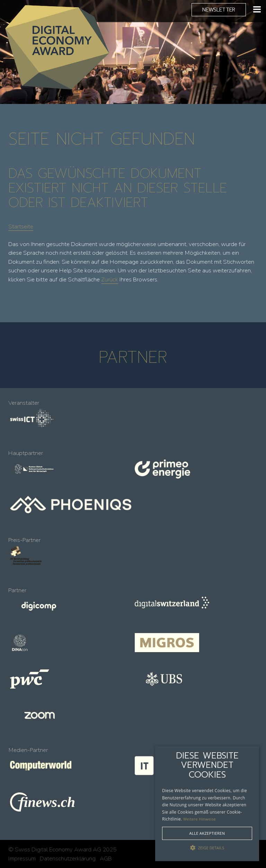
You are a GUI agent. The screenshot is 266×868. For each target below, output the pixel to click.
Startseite (21, 226)
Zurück (110, 279)
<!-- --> (133, 580)
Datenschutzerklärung (68, 858)
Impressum (22, 858)
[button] (207, 848)
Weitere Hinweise (199, 819)
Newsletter (219, 10)
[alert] (207, 804)
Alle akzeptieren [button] (207, 833)
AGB (106, 858)
